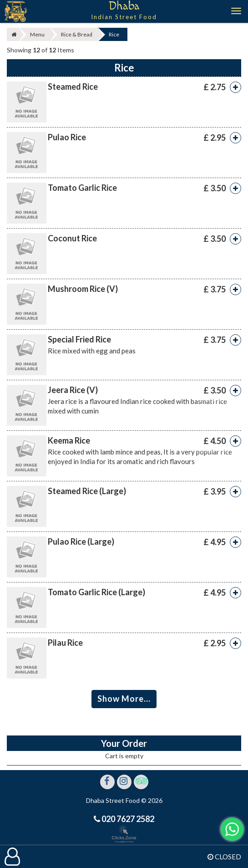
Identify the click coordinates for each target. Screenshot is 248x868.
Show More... (124, 699)
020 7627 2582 (127, 819)
